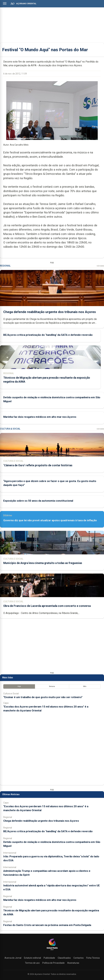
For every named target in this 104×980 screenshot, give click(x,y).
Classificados (64, 958)
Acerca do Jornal (13, 958)
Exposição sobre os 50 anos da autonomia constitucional (38, 501)
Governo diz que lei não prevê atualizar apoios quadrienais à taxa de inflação (50, 520)
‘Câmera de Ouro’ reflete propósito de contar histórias (38, 465)
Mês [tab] (85, 686)
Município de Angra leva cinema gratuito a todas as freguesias (43, 563)
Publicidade (49, 958)
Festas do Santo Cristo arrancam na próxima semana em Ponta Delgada (47, 925)
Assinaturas (73, 963)
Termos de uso (32, 963)
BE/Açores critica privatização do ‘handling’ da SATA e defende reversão (48, 335)
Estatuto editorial (32, 958)
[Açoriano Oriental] (52, 950)
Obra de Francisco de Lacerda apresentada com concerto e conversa (47, 606)
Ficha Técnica (93, 958)
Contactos (79, 958)
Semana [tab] (52, 686)
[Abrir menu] (5, 3)
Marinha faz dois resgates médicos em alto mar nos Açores (40, 417)
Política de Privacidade (53, 963)
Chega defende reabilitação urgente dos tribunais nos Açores (50, 312)
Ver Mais (100, 266)
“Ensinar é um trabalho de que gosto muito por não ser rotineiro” (43, 697)
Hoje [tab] (19, 686)
